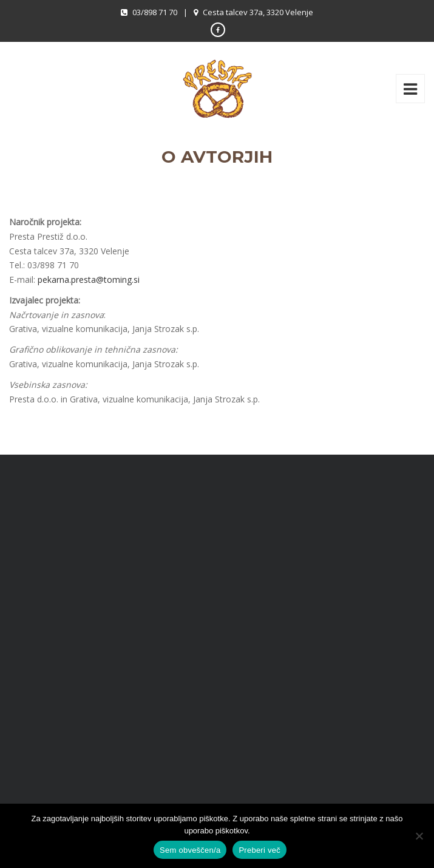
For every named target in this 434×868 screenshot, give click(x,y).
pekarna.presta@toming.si (89, 280)
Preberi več (259, 850)
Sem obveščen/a (190, 850)
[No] (419, 836)
